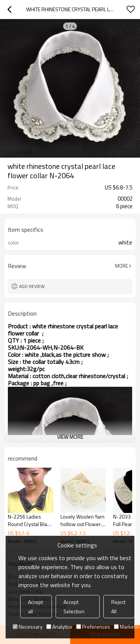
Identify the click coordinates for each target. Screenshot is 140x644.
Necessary (28, 627)
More (122, 266)
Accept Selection (74, 607)
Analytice (59, 627)
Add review (32, 286)
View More (70, 437)
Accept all (35, 607)
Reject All (118, 607)
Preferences (93, 627)
